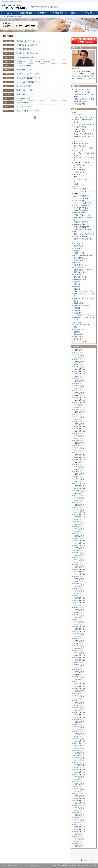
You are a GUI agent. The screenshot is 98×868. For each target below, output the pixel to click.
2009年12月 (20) (79, 798)
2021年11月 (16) (79, 457)
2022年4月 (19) (79, 445)
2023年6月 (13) (79, 412)
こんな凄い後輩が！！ (82, 127)
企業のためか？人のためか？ (84, 234)
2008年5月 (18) (79, 844)
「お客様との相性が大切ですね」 (27, 53)
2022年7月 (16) (79, 438)
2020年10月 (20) (79, 488)
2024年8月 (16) (79, 379)
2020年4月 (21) (79, 503)
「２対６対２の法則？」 (24, 66)
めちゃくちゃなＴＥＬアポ (83, 134)
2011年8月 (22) (79, 751)
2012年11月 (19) (79, 715)
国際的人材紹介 (79, 260)
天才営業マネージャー (82, 265)
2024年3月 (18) (79, 391)
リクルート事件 (79, 201)
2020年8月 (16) (79, 493)
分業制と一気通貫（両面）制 (84, 256)
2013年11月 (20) (79, 686)
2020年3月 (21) (79, 505)
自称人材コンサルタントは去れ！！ (84, 319)
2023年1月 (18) (79, 424)
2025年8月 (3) (78, 350)
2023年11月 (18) (79, 400)
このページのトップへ (90, 860)
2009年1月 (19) (79, 825)
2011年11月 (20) (79, 743)
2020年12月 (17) (79, 484)
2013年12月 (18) (79, 684)
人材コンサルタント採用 (82, 215)
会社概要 (55, 866)
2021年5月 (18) (79, 472)
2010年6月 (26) (79, 784)
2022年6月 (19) (79, 441)
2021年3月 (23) (79, 476)
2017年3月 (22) (79, 591)
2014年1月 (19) (79, 681)
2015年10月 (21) (79, 631)
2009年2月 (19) (79, 822)
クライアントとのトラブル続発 (84, 159)
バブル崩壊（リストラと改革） (83, 180)
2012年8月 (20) (79, 722)
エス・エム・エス (80, 151)
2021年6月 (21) (79, 469)
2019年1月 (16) (79, 538)
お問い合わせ (72, 866)
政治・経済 (78, 284)
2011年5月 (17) (79, 758)
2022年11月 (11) (79, 429)
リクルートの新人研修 (82, 196)
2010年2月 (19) (79, 794)
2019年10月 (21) (79, 517)
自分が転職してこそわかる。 (84, 315)
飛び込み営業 (78, 337)
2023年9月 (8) (78, 405)
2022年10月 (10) (79, 431)
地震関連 (77, 263)
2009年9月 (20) (79, 805)
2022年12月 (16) (79, 426)
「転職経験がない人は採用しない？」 (29, 45)
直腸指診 (77, 308)
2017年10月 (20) (79, 574)
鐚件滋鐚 (77, 332)
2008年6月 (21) (79, 841)
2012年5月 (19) (79, 729)
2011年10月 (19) (79, 746)
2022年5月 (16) (79, 443)
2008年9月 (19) (79, 834)
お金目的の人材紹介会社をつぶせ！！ (84, 121)
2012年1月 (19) (79, 739)
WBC (75, 112)
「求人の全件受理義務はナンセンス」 (29, 78)
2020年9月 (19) (79, 491)
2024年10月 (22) (79, 374)
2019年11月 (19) (79, 515)
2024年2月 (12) (79, 393)
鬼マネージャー (79, 339)
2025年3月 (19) (79, 362)
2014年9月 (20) (79, 662)
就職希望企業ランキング (82, 270)
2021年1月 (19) (79, 481)
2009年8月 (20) (79, 808)
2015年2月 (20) (79, 650)
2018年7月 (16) (79, 553)
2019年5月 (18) (79, 529)
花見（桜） (78, 322)
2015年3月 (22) (79, 648)
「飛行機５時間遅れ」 (23, 49)
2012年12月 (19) (79, 712)
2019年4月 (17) (79, 531)
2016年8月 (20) (79, 608)
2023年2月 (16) (79, 422)
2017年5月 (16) (79, 586)
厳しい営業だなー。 (81, 258)
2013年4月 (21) (79, 703)
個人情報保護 (78, 244)
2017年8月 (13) (79, 579)
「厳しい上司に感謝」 (23, 98)
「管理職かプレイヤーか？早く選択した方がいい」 (34, 61)
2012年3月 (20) (79, 734)
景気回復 (77, 289)
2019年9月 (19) (79, 519)
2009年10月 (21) (79, 803)
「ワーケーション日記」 (82, 92)
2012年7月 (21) (79, 724)
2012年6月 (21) (79, 727)
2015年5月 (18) (79, 643)
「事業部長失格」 (80, 104)
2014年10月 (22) (79, 660)
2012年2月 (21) (79, 736)
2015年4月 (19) (79, 646)
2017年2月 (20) (79, 593)
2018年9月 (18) (79, 548)
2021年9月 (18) (79, 462)
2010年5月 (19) (79, 786)
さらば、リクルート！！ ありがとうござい (84, 130)
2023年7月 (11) (79, 410)
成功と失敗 (78, 275)
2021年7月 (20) (79, 467)
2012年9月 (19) (79, 720)
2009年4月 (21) (79, 817)
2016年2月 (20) (79, 622)
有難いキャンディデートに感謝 (84, 295)
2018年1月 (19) (79, 567)
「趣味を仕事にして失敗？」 (26, 90)
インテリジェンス (80, 146)
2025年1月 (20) (79, 367)
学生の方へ (93, 866)
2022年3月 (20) (79, 448)
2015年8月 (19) (79, 636)
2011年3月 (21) (79, 763)
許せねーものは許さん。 (82, 325)
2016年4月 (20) (79, 617)
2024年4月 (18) (79, 388)
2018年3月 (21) (79, 562)
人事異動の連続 (79, 213)
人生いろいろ (78, 232)
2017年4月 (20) (79, 588)
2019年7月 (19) (79, 524)
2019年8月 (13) (79, 522)
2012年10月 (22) (79, 717)
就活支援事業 (78, 267)
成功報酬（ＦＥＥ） (81, 277)
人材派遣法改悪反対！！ (82, 222)
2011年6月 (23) (79, 755)
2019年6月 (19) (79, 526)
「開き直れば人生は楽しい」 (26, 70)
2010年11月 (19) (79, 772)
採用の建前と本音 (80, 279)
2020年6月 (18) (79, 498)
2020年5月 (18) (79, 500)
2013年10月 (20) (79, 689)
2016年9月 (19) (79, 605)
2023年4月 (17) (79, 417)
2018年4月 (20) (79, 560)
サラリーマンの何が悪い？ (83, 163)
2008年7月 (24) (79, 839)
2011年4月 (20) (79, 760)
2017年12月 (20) (79, 569)
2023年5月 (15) (79, 414)
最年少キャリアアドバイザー (84, 291)
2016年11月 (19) (79, 600)
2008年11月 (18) (79, 829)
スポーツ (77, 174)
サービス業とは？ (80, 170)
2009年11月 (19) (79, 801)
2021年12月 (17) (79, 455)
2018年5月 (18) (79, 557)
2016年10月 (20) (79, 603)
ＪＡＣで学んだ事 (80, 341)
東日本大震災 (78, 303)
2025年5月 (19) (79, 357)
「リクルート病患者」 (23, 107)
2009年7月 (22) (79, 810)
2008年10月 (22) (79, 832)
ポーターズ (78, 186)
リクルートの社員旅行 (82, 198)
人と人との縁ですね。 (82, 208)
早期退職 (77, 287)
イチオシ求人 (78, 141)
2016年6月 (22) (79, 612)
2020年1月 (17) (79, 510)
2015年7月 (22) (79, 639)
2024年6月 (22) (79, 383)
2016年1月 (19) (79, 624)
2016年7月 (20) (79, 610)
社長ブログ (10, 17)
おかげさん (78, 115)
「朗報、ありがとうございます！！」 (29, 111)
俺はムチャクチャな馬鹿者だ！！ (83, 240)
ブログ (76, 184)
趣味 (75, 327)
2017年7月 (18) (79, 581)
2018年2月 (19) (79, 565)
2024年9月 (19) (79, 376)
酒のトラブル (78, 329)
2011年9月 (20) (79, 748)
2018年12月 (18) (79, 541)
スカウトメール (79, 172)
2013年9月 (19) (79, 691)
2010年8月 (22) (79, 779)
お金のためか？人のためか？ (84, 117)
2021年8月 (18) (79, 464)
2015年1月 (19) (79, 653)
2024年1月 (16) (79, 395)
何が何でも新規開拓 (81, 236)
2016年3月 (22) (79, 619)
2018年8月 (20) (79, 550)
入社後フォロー (79, 246)
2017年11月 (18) (79, 572)
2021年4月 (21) (79, 474)
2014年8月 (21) (79, 665)
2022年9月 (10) (79, 433)
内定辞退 (77, 251)
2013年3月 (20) (79, 705)
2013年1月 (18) (79, 710)
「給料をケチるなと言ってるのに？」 (29, 74)
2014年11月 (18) (79, 658)
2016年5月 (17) (79, 615)
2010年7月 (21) (79, 782)
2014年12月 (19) (79, 655)
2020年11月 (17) (79, 486)
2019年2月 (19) (79, 536)
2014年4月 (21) (79, 674)
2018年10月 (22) (79, 546)
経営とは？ (78, 313)
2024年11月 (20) (79, 371)
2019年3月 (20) (79, 534)
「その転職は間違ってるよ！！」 (27, 57)
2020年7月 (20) (79, 495)
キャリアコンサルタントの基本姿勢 (84, 154)
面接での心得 (78, 334)
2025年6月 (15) (79, 355)
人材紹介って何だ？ (81, 225)
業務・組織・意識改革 (82, 306)
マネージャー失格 (80, 189)
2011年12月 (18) (79, 741)
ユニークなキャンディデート (84, 191)
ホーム (3, 17)
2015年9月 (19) (79, 634)
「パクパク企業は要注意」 (83, 90)
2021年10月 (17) (79, 460)
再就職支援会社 (79, 253)
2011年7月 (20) (79, 753)
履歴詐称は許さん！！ (82, 272)
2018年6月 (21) (79, 555)
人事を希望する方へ (81, 210)
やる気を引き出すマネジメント (84, 138)
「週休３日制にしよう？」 (25, 94)
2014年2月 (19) (79, 679)
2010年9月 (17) (79, 777)
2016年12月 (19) (79, 598)
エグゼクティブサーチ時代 (83, 148)
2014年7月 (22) (79, 667)
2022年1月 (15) (79, 453)
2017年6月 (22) (79, 584)
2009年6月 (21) (79, 813)
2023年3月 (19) (79, 419)
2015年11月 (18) (79, 629)
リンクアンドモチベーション (84, 205)
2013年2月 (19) (79, 708)
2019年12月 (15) (79, 512)
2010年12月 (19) (79, 770)
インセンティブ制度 (81, 143)
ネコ (75, 177)
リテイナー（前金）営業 (82, 203)
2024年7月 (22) (79, 381)
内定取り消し (78, 248)
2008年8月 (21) (79, 836)
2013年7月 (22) (79, 696)
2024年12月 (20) (79, 369)
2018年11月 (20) (79, 543)
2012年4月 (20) (79, 732)
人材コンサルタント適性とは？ (83, 219)
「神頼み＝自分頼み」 (23, 103)
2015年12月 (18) (79, 627)
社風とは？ (78, 310)
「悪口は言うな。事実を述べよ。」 (28, 41)
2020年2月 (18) (79, 507)
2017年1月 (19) (79, 596)
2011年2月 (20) (79, 765)
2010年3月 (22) (79, 791)
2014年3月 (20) (79, 677)
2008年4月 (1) (78, 846)
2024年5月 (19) (79, 386)
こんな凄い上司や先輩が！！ (84, 124)
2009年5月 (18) (79, 815)
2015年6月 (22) (79, 641)
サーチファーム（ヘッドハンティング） (84, 166)
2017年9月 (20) (79, 577)
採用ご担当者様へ (83, 866)
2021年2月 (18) (79, 479)
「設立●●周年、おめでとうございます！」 (84, 96)
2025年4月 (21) (79, 360)
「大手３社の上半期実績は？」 (26, 82)
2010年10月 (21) (79, 774)
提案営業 (77, 282)
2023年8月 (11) (79, 407)
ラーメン (77, 194)
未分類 (76, 301)
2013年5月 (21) (79, 701)
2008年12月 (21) (79, 827)
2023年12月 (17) (79, 398)
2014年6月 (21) (79, 670)
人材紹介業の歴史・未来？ (83, 229)
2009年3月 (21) (79, 820)
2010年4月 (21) (79, 789)
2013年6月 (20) (79, 698)
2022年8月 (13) (79, 436)
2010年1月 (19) (79, 796)
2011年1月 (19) (79, 767)
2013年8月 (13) (79, 693)
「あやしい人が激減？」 (24, 86)
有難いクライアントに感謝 (83, 298)
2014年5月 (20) (79, 672)
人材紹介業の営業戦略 (82, 227)
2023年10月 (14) (79, 402)
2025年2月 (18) (79, 364)
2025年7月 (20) (79, 352)
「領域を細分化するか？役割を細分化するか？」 (84, 100)
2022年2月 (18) (79, 450)
